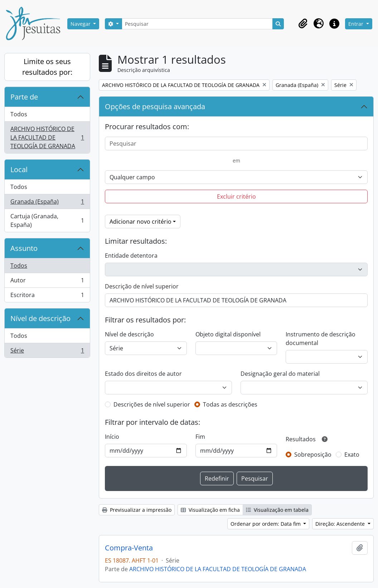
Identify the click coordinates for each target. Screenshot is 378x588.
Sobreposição (313, 455)
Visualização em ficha (210, 510)
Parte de (24, 97)
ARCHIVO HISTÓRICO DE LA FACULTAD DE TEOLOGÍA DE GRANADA (47, 137)
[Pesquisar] (197, 24)
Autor (47, 282)
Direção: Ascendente (341, 524)
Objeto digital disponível (228, 334)
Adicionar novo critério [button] (140, 222)
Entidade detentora (131, 256)
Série (47, 352)
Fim (200, 437)
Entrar (357, 24)
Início (112, 437)
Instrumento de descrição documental (321, 339)
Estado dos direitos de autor (143, 374)
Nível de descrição (40, 318)
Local (19, 169)
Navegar (81, 24)
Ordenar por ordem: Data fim (266, 524)
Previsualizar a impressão (137, 510)
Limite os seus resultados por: (47, 67)
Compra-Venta (129, 548)
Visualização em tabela (277, 510)
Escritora (47, 296)
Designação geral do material (280, 374)
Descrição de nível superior (142, 286)
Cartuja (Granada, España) (47, 220)
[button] (303, 24)
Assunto (24, 248)
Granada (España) (47, 203)
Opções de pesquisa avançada (155, 106)
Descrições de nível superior (152, 404)
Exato (352, 455)
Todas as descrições (230, 404)
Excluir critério (236, 196)
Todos (19, 114)
